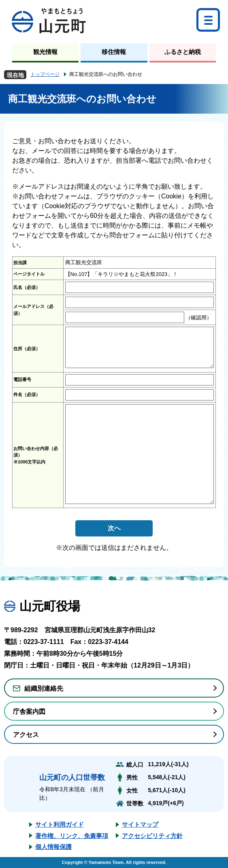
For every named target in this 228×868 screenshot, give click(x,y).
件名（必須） (27, 394)
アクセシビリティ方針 (152, 836)
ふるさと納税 (183, 52)
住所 (27, 349)
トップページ (45, 74)
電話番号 (22, 379)
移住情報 (114, 52)
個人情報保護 (53, 847)
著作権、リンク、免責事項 (72, 836)
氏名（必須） (27, 287)
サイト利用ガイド (60, 824)
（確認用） (198, 318)
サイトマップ (140, 824)
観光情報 (45, 52)
